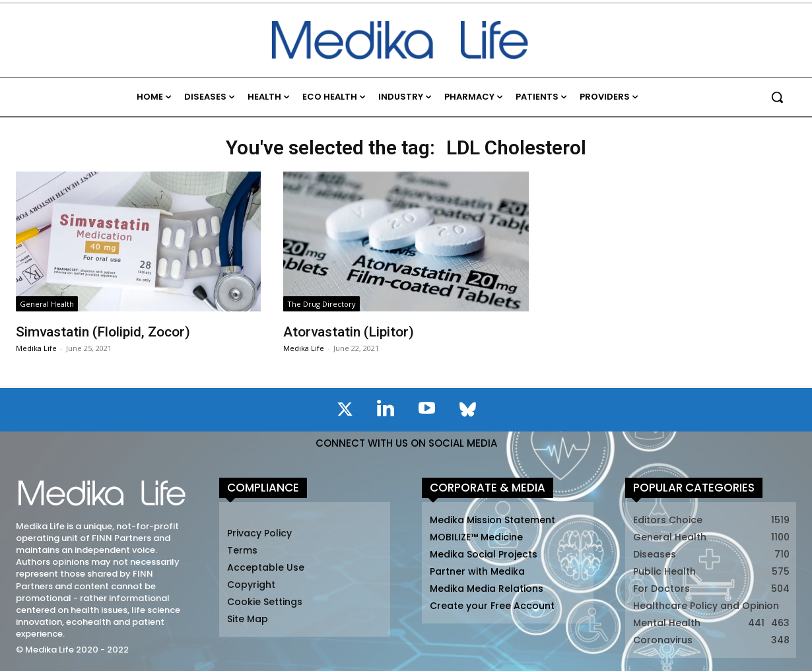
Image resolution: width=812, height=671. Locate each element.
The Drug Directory (321, 304)
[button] (777, 97)
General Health (47, 304)
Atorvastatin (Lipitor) (349, 332)
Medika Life (36, 348)
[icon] (345, 412)
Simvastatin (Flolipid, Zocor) (103, 332)
